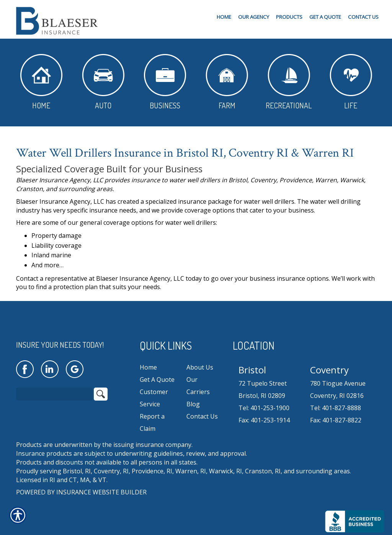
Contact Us (202, 416)
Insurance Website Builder (101, 492)
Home (41, 82)
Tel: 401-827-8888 (336, 408)
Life (351, 82)
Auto (103, 82)
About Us (200, 367)
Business (165, 82)
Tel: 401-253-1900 (264, 408)
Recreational (289, 82)
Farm (227, 82)
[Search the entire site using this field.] (54, 394)
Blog (193, 404)
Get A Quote (157, 380)
